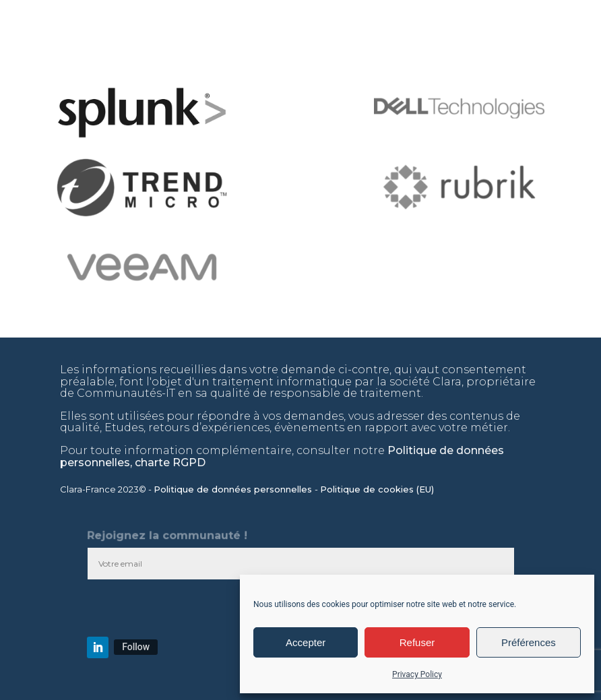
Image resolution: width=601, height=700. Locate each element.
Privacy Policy (417, 674)
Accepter (306, 642)
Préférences (529, 642)
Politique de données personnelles (234, 489)
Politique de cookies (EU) (378, 489)
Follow (136, 647)
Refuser (417, 642)
